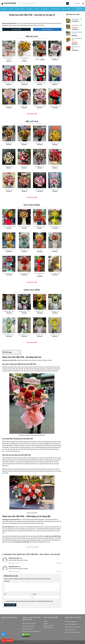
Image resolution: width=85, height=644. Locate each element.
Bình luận (7, 581)
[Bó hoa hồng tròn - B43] (40, 73)
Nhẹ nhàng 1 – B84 (55, 58)
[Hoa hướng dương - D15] (24, 48)
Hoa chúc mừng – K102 (9, 227)
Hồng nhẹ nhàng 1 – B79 (9, 59)
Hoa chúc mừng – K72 (9, 273)
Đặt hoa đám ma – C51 (24, 335)
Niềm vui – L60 (24, 166)
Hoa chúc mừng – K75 (55, 227)
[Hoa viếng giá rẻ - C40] (24, 302)
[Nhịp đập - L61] (9, 133)
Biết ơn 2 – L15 (40, 190)
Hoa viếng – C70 (55, 311)
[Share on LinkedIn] (37, 547)
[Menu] (20, 3)
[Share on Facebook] (27, 547)
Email (34, 594)
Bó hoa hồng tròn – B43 (40, 83)
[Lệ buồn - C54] (40, 325)
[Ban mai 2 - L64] (24, 133)
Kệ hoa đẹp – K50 (9, 250)
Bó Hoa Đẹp (30, 9)
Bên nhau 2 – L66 (40, 166)
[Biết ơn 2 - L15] (40, 180)
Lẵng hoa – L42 (55, 143)
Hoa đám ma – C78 (55, 335)
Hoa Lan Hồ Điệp (66, 9)
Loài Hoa (11, 9)
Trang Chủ (4, 9)
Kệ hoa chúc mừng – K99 (40, 274)
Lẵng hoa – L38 (9, 166)
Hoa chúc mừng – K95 (40, 227)
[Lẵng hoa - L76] (55, 157)
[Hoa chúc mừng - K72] (9, 264)
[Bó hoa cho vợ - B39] (9, 73)
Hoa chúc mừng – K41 (24, 227)
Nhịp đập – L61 (9, 143)
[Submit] (67, 3)
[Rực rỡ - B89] (40, 48)
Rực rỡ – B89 (40, 58)
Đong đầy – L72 (40, 143)
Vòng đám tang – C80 (9, 311)
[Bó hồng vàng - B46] (55, 73)
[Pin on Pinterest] (35, 547)
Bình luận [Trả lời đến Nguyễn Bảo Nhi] (59, 572)
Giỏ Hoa (37, 9)
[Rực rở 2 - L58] (24, 180)
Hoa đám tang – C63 (9, 335)
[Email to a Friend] (32, 547)
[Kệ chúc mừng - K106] (55, 264)
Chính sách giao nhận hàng (72, 632)
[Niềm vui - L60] (24, 157)
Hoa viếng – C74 (40, 311)
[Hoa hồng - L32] (9, 180)
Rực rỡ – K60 (55, 250)
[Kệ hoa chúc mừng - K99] (40, 264)
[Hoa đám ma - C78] (55, 325)
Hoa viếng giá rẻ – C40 (24, 311)
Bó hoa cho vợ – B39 (9, 83)
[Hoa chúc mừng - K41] (24, 217)
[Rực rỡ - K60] (55, 240)
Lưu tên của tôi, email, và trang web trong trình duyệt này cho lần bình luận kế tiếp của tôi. (30, 601)
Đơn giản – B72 (24, 106)
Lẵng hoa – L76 (55, 166)
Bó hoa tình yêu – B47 (55, 106)
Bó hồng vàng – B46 (55, 83)
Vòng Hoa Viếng (56, 9)
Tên (5, 594)
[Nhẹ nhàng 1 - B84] (55, 48)
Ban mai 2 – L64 (24, 143)
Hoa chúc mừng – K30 (24, 273)
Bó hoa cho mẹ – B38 (40, 106)
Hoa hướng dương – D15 (24, 59)
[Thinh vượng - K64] (24, 240)
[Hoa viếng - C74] (40, 302)
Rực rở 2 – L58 (24, 190)
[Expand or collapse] (19, 352)
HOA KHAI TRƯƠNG (20, 9)
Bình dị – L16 (55, 190)
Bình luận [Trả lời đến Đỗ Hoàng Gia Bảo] (59, 563)
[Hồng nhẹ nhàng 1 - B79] (9, 48)
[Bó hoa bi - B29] (9, 97)
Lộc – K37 (40, 250)
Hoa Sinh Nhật (46, 9)
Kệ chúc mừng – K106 (55, 273)
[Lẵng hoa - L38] (9, 157)
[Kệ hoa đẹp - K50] (9, 240)
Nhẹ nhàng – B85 (24, 83)
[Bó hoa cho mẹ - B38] (40, 97)
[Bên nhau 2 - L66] (40, 157)
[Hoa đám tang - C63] (9, 325)
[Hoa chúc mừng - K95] (40, 217)
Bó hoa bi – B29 (9, 106)
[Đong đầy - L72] (40, 133)
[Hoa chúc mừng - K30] (24, 264)
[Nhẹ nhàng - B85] (24, 73)
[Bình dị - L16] (55, 180)
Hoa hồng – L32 (9, 190)
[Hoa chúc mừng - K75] (55, 217)
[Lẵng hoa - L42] (55, 133)
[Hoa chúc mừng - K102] (9, 217)
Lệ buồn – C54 (40, 335)
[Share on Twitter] (29, 547)
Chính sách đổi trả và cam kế (73, 627)
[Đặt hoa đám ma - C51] (24, 325)
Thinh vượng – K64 (24, 250)
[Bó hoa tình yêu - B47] (55, 97)
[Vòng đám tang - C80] (9, 302)
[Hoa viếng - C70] (55, 302)
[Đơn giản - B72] (24, 97)
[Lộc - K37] (40, 240)
